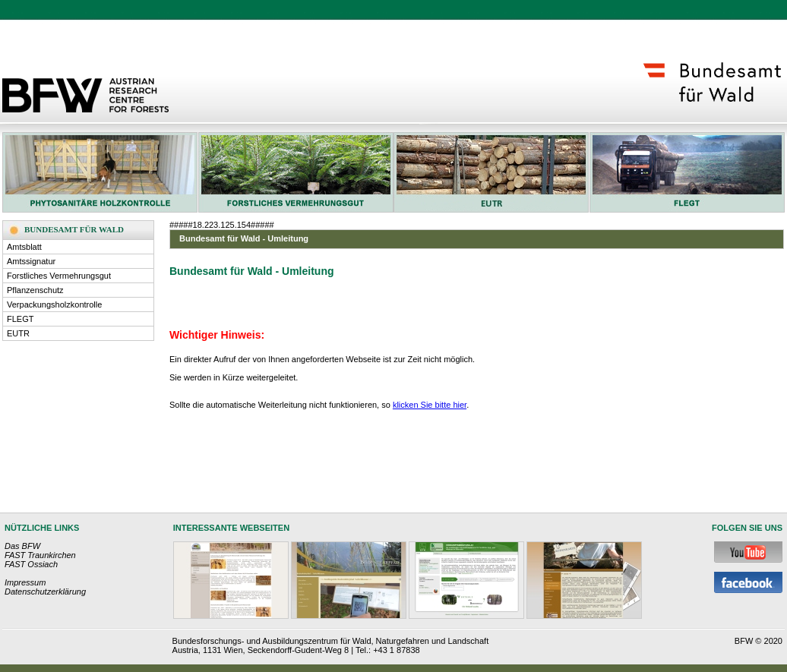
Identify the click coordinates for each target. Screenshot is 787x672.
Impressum (25, 582)
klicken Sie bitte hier (430, 405)
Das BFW (22, 546)
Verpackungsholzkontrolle (54, 304)
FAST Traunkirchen (40, 555)
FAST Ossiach (31, 564)
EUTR (18, 333)
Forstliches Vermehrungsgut (59, 276)
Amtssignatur (31, 261)
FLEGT (20, 319)
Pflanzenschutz (35, 290)
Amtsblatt (24, 247)
